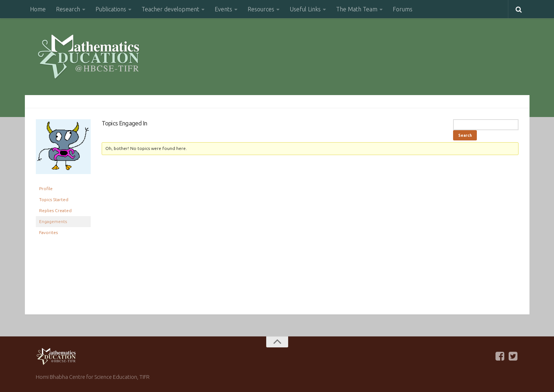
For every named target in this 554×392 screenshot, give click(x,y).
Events (223, 9)
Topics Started (54, 199)
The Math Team (357, 9)
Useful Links (305, 9)
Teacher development (170, 9)
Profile (46, 189)
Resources (261, 9)
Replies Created (55, 210)
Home (38, 9)
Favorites (48, 232)
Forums (403, 9)
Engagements (53, 221)
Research (68, 9)
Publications (111, 9)
